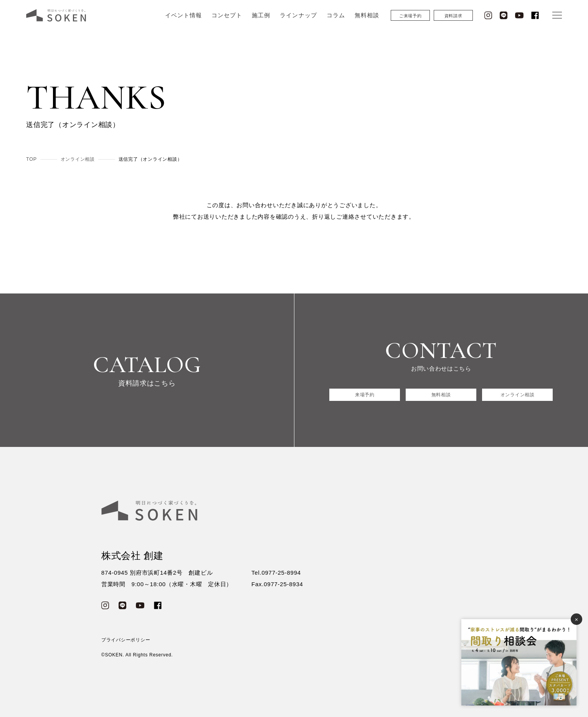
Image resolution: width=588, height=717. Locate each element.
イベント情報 (183, 22)
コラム (336, 22)
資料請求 (453, 23)
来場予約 (365, 395)
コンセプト (227, 22)
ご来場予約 (410, 23)
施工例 (261, 22)
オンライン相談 (517, 395)
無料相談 (367, 22)
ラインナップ (298, 22)
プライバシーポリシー (126, 640)
